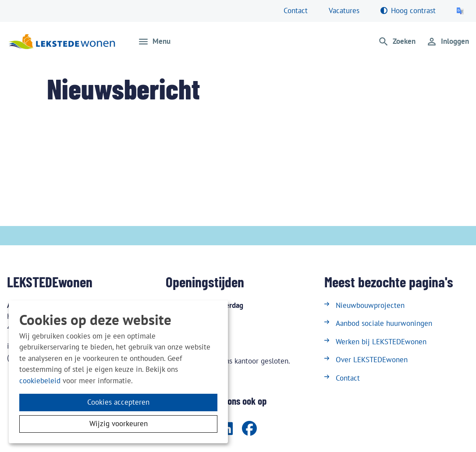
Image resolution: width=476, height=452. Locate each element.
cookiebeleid (40, 381)
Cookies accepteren (118, 402)
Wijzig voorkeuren (119, 424)
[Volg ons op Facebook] (249, 429)
